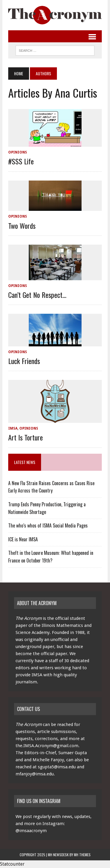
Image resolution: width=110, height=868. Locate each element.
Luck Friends (24, 361)
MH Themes (82, 855)
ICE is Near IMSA (23, 539)
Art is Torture (26, 437)
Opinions (18, 152)
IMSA (13, 428)
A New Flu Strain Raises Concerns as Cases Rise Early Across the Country (51, 487)
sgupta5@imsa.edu (57, 767)
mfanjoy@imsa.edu (35, 774)
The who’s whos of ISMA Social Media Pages (48, 525)
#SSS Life (21, 161)
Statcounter (12, 864)
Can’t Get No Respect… (37, 295)
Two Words (22, 226)
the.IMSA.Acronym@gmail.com (47, 746)
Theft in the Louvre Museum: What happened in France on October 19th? (51, 557)
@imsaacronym (31, 831)
